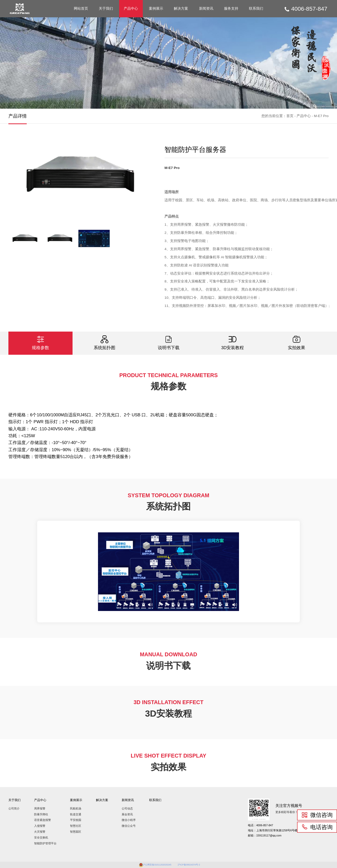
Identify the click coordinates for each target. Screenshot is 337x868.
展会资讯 (127, 814)
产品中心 (131, 9)
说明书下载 (169, 343)
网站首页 (81, 9)
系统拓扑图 (104, 343)
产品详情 (18, 116)
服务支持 (231, 9)
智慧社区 (76, 826)
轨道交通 (76, 814)
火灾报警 (40, 832)
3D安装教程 (233, 343)
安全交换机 (41, 837)
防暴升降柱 (41, 814)
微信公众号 (129, 826)
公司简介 (14, 808)
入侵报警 (40, 826)
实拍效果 (297, 343)
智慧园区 (76, 832)
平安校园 (76, 820)
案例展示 (156, 9)
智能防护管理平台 (45, 843)
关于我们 (106, 9)
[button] (139, 181)
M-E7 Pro (321, 116)
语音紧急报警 (43, 820)
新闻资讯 (206, 9)
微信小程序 (129, 820)
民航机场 (76, 808)
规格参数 (40, 343)
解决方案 (181, 9)
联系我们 (256, 9)
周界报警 (40, 808)
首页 (290, 116)
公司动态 (127, 808)
